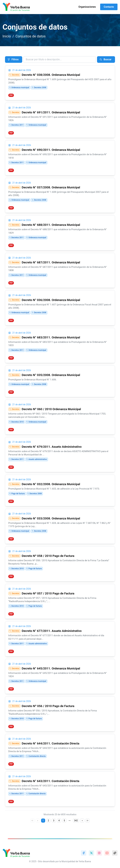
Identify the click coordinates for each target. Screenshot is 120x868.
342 (76, 821)
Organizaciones (87, 7)
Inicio (7, 36)
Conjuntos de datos (31, 36)
